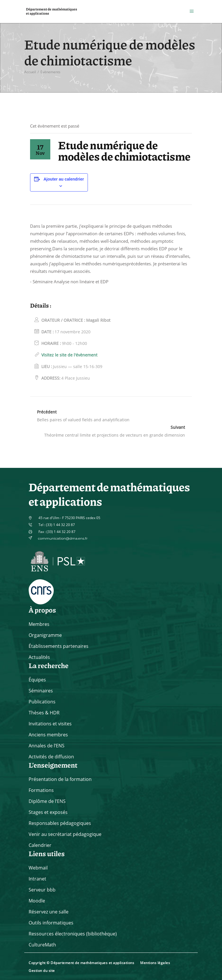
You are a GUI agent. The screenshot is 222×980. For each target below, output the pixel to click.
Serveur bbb (42, 890)
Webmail (38, 868)
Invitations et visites (50, 724)
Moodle (37, 901)
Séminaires (41, 691)
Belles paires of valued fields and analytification (83, 420)
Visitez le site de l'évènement (69, 355)
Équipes (37, 680)
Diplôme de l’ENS (47, 801)
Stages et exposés (48, 812)
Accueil (30, 72)
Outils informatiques (51, 923)
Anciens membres (48, 735)
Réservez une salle (49, 912)
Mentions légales (155, 963)
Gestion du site (42, 971)
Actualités (39, 657)
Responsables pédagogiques (60, 823)
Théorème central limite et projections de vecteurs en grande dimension (115, 435)
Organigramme (45, 635)
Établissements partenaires (59, 646)
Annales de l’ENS (47, 746)
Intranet (37, 879)
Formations (41, 790)
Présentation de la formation (60, 779)
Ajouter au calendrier (64, 179)
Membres (39, 624)
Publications (42, 702)
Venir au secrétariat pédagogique (65, 834)
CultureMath (42, 945)
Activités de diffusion (51, 757)
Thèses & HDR (44, 713)
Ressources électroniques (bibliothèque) (73, 934)
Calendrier (40, 845)
